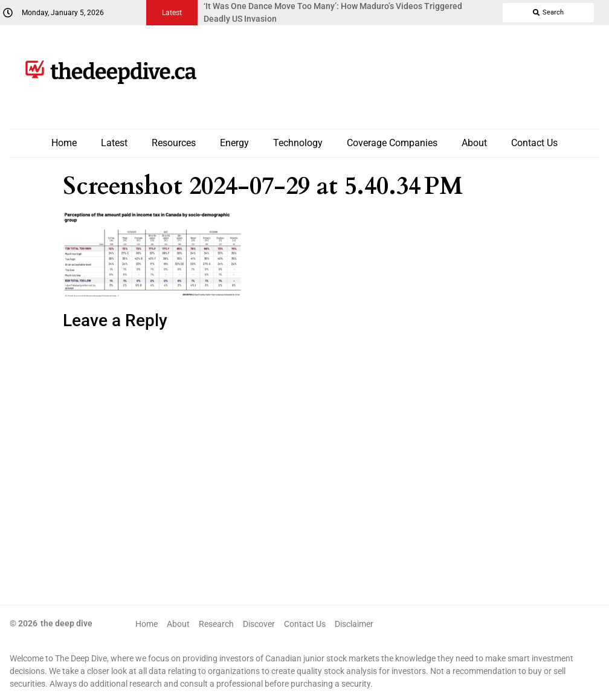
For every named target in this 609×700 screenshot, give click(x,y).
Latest (114, 143)
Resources (174, 143)
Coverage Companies (392, 143)
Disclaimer (354, 624)
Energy (234, 143)
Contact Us (534, 143)
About (474, 143)
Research (216, 624)
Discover (259, 624)
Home (64, 143)
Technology (298, 143)
